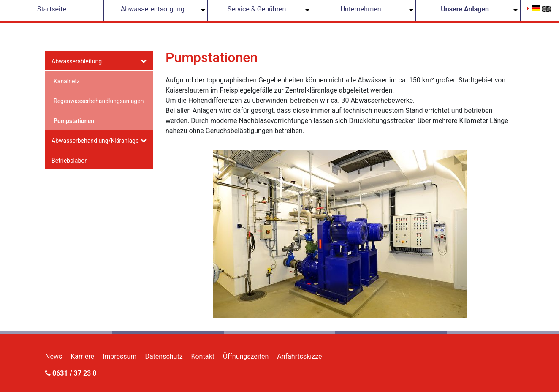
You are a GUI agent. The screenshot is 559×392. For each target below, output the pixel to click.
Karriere (82, 356)
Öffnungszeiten (246, 356)
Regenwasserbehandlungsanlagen (99, 101)
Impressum (120, 356)
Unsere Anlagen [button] (465, 9)
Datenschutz (164, 356)
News (54, 356)
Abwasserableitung (77, 61)
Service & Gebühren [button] (257, 9)
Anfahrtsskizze (299, 356)
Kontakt (203, 356)
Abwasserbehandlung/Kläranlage (95, 141)
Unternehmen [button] (361, 9)
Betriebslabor (69, 161)
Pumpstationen (74, 121)
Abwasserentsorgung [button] (153, 9)
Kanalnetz (67, 81)
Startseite (52, 9)
